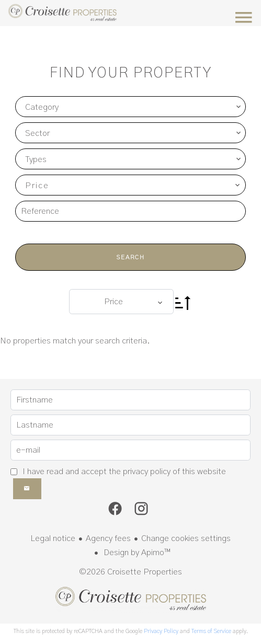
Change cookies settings (186, 538)
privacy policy (147, 471)
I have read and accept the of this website (124, 471)
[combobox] (130, 107)
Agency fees (108, 538)
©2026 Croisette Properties (130, 572)
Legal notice (53, 538)
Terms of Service (211, 631)
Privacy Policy (161, 631)
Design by (136, 553)
